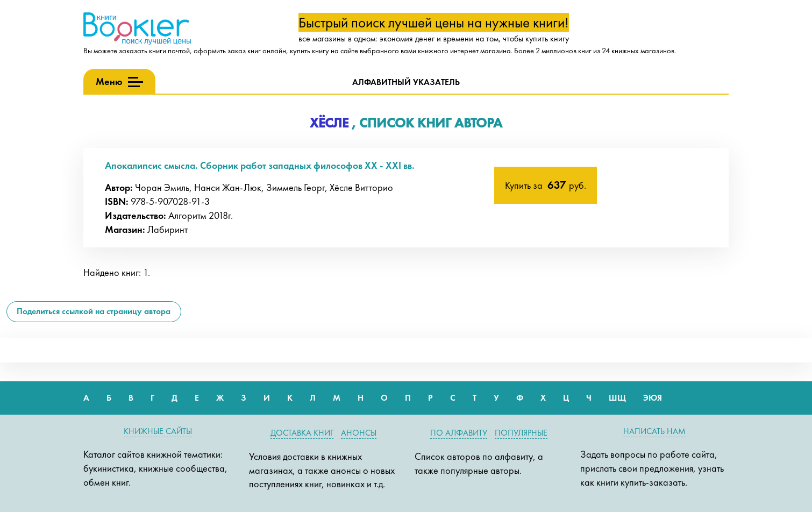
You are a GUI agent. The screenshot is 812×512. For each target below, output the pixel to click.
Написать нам (654, 431)
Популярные (521, 433)
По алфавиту (459, 433)
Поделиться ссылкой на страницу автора (94, 311)
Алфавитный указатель (406, 82)
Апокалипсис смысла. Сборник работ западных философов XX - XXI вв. (260, 165)
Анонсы (359, 433)
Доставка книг (302, 433)
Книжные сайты (158, 431)
